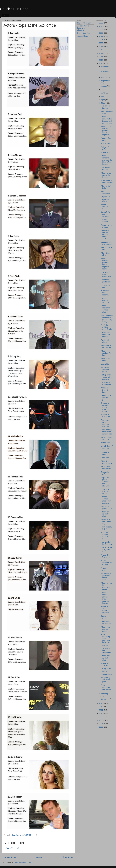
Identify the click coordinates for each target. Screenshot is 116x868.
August (104, 86)
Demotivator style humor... (107, 384)
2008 (101, 720)
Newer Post (10, 857)
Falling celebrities (105, 193)
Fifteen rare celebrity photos (105, 658)
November (105, 72)
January (105, 699)
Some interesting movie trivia (106, 687)
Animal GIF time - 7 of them (105, 390)
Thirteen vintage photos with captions (106, 500)
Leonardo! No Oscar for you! (106, 398)
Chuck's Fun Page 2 (16, 9)
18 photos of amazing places (106, 199)
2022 (101, 36)
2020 (101, 43)
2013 (101, 703)
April (103, 100)
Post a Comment (12, 848)
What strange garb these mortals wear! (106, 577)
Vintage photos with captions (107, 243)
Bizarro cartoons (105, 617)
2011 (101, 710)
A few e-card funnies (106, 360)
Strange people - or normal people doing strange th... (107, 319)
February (105, 694)
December (105, 66)
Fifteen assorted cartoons (105, 300)
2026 (101, 23)
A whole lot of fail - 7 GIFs (106, 347)
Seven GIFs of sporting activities (106, 214)
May (103, 96)
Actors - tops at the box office (107, 182)
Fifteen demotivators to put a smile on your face (107, 120)
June (103, 93)
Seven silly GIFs (105, 473)
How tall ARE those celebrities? (106, 650)
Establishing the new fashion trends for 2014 (105, 235)
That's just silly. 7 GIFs (107, 528)
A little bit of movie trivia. (106, 468)
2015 (101, 60)
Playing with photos (105, 341)
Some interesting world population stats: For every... (105, 640)
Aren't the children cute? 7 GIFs (106, 327)
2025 (101, 26)
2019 (101, 46)
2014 (101, 63)
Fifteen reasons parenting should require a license (105, 264)
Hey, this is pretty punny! (106, 507)
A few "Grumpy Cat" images (106, 462)
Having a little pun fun (106, 670)
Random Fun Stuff (84, 23)
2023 (101, 33)
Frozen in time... (104, 569)
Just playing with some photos (105, 680)
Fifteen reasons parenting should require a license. (105, 598)
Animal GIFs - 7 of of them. (106, 556)
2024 (101, 30)
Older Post (67, 857)
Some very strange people (105, 491)
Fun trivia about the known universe (105, 610)
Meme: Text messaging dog (106, 521)
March (104, 103)
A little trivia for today (106, 187)
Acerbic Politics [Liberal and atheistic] (83, 28)
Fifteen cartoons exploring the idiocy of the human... (106, 160)
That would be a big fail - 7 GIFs (106, 550)
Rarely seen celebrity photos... (105, 369)
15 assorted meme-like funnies (105, 335)
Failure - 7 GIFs (105, 148)
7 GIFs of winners (104, 221)
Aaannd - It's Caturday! (106, 416)
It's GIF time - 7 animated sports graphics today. (107, 450)
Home (6, 16)
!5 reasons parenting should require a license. (105, 407)
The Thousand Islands (106, 169)
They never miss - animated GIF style (105, 423)
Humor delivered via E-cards (106, 563)
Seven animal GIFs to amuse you (106, 274)
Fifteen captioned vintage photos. (105, 309)
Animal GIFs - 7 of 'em (106, 664)
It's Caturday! (106, 144)
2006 (101, 727)
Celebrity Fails (106, 674)
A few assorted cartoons (106, 438)
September (105, 81)
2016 (101, 57)
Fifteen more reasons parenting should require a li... (106, 131)
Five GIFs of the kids (105, 107)
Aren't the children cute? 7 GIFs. (104, 536)
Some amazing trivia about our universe (107, 432)
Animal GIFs (106, 152)
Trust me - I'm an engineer (106, 623)
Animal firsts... (106, 443)
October (105, 77)
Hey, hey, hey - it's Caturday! (106, 543)
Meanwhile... (106, 364)
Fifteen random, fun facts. (106, 353)
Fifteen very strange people (105, 629)
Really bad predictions (106, 281)
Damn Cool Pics (84, 33)
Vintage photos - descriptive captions (107, 377)
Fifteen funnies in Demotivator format (106, 586)
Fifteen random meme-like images (107, 175)
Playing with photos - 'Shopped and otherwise (105, 482)
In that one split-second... (105, 293)
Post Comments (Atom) (23, 863)
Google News (83, 36)
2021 (101, 40)
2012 (101, 707)
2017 (101, 53)
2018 (101, 50)
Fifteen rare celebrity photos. (105, 514)
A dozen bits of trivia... (106, 249)
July (103, 89)
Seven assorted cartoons (105, 207)
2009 (101, 717)
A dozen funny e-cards (106, 226)
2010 (101, 713)
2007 (101, 724)
